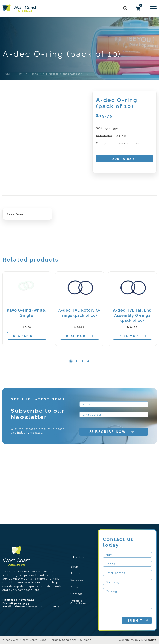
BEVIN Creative (146, 640)
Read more (27, 336)
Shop (74, 567)
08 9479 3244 (24, 600)
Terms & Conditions (78, 602)
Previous (54, 361)
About (75, 587)
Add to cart (125, 159)
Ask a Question (18, 214)
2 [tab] (77, 361)
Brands (76, 573)
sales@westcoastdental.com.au (37, 606)
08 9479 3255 (19, 603)
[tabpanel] (27, 309)
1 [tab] (71, 361)
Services (77, 580)
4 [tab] (88, 361)
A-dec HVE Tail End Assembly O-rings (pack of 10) (132, 315)
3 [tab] (82, 361)
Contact (76, 594)
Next (105, 361)
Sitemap (86, 640)
